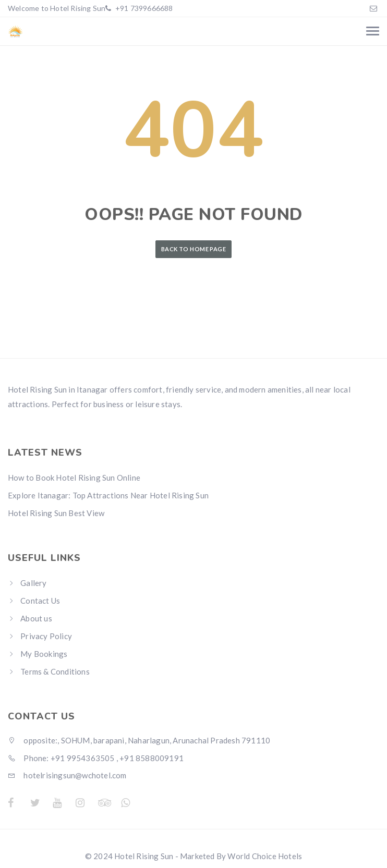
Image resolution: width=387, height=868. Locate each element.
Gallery (33, 583)
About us (36, 618)
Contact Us (40, 601)
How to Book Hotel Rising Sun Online (74, 478)
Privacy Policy (46, 636)
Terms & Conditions (55, 671)
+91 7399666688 (143, 8)
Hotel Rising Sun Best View (56, 513)
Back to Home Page (194, 249)
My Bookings (44, 654)
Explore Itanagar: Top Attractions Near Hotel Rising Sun (108, 495)
